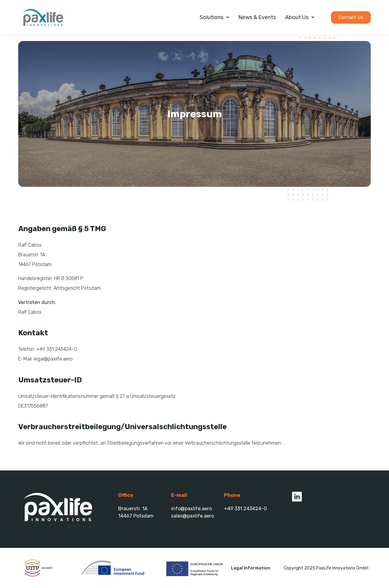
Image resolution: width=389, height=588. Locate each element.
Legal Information (251, 568)
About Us (300, 17)
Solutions (214, 17)
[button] (351, 17)
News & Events (257, 17)
